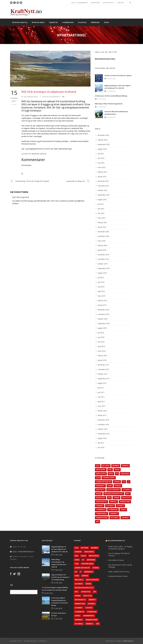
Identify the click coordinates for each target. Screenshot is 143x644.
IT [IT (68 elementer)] (129, 482)
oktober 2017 (103, 374)
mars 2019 (102, 296)
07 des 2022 (58, 555)
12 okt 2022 (58, 608)
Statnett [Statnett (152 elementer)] (120, 506)
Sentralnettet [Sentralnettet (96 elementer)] (101, 502)
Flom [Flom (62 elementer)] (98, 478)
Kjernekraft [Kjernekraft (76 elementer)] (100, 486)
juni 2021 (101, 209)
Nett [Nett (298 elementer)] (128, 494)
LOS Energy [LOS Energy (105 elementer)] (127, 490)
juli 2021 (101, 204)
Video (107, 22)
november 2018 (103, 314)
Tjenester (53, 22)
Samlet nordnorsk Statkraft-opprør (118, 75)
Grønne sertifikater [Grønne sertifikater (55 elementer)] (104, 482)
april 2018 (101, 346)
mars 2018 (102, 351)
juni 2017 (101, 392)
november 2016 (103, 424)
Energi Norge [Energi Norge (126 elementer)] (101, 474)
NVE (43, 174)
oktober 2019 (103, 264)
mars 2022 (102, 167)
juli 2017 (101, 388)
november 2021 (103, 186)
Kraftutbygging (32, 174)
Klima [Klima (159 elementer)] (110, 486)
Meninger (95, 22)
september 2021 (104, 195)
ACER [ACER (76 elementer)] (98, 466)
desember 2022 (103, 135)
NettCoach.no (128, 641)
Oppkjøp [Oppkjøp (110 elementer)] (116, 498)
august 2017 (102, 383)
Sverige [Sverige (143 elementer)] (123, 510)
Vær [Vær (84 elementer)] (97, 522)
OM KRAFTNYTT (109, 3)
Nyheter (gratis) (20, 22)
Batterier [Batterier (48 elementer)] (106, 466)
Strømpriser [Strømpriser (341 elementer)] (113, 510)
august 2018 (102, 328)
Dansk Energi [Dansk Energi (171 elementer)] (101, 470)
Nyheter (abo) (38, 22)
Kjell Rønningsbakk (31, 97)
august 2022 (102, 149)
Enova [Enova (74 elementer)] (111, 474)
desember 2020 (103, 232)
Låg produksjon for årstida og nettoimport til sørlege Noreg (60, 577)
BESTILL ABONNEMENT (80, 3)
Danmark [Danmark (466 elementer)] (125, 466)
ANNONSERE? (95, 3)
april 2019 (101, 291)
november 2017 (103, 369)
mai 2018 (101, 342)
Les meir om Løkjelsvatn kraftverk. (34, 154)
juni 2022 (101, 158)
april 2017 (101, 402)
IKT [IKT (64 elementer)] (124, 482)
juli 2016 (101, 443)
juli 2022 (101, 154)
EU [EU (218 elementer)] (117, 474)
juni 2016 (101, 447)
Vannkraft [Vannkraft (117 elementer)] (114, 514)
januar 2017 (102, 415)
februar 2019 (102, 300)
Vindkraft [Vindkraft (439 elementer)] (125, 518)
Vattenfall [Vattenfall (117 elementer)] (115, 518)
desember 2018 (103, 310)
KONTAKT (121, 3)
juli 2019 (101, 278)
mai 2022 (101, 163)
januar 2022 (102, 177)
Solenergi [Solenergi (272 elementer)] (100, 506)
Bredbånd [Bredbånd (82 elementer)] (116, 466)
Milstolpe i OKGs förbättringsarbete (109, 104)
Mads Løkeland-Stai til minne (119, 572)
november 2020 (103, 236)
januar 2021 (102, 227)
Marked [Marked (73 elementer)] (99, 494)
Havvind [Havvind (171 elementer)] (117, 482)
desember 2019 (103, 255)
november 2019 (103, 259)
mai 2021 (101, 213)
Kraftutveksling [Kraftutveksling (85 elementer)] (114, 490)
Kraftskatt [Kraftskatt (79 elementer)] (100, 490)
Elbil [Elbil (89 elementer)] (110, 470)
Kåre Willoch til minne (116, 560)
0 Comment (111, 79)
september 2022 (104, 144)
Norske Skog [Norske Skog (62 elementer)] (101, 498)
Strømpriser (68, 22)
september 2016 (104, 434)
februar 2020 (102, 245)
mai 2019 (101, 287)
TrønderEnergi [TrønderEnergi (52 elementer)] (102, 514)
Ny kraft (51, 174)
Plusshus (82, 22)
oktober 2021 (103, 190)
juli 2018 (101, 333)
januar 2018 (102, 360)
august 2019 (102, 273)
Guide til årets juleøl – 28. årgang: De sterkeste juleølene (120, 548)
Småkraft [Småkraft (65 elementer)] (113, 502)
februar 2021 (102, 222)
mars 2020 (102, 241)
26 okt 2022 (58, 583)
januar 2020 (102, 250)
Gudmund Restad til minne (118, 576)
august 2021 (102, 199)
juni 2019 (101, 282)
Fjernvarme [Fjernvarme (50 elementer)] (125, 474)
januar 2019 (102, 305)
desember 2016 (103, 420)
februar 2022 (102, 172)
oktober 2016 (103, 429)
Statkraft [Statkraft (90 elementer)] (110, 506)
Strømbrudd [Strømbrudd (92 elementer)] (101, 510)
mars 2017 (102, 406)
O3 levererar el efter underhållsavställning (111, 96)
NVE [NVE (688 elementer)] (109, 498)
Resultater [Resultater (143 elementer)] (126, 498)
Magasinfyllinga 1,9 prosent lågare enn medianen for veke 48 (59, 549)
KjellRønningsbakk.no (116, 541)
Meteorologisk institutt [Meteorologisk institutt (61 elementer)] (114, 494)
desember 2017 (103, 365)
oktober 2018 (103, 319)
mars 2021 (102, 218)
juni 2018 (101, 337)
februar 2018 (102, 356)
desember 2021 (103, 181)
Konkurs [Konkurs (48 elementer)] (118, 486)
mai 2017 (101, 397)
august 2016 (102, 438)
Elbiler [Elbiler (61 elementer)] (117, 470)
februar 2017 (102, 411)
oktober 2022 (103, 140)
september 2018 (104, 323)
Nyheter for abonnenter (51, 97)
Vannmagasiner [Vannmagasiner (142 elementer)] (102, 518)
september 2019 (104, 268)
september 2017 (104, 379)
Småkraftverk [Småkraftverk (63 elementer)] (125, 502)
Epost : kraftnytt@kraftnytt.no (23, 552)
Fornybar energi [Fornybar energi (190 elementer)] (109, 478)
